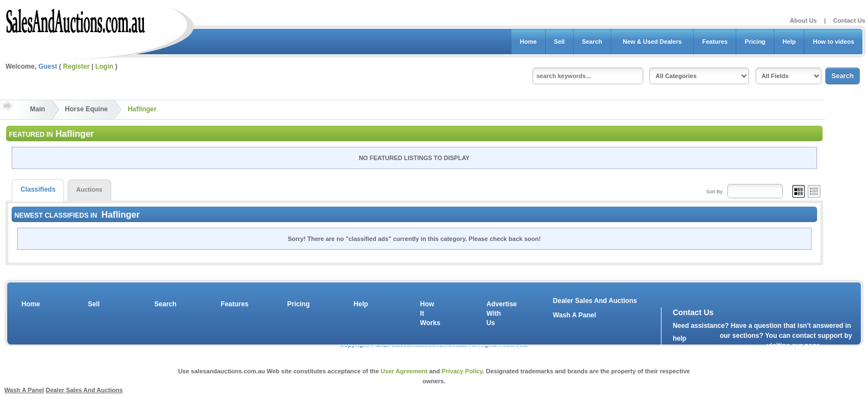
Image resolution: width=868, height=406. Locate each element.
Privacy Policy (462, 371)
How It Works (428, 314)
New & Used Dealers (652, 42)
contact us (736, 348)
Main (37, 109)
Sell (560, 42)
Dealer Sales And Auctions (595, 301)
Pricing (755, 42)
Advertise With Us (495, 314)
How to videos (833, 42)
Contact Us (849, 20)
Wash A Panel (575, 315)
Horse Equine (86, 109)
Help (789, 42)
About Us (804, 20)
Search (592, 42)
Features (715, 42)
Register (76, 66)
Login (104, 66)
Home (528, 42)
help (680, 338)
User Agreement (404, 371)
